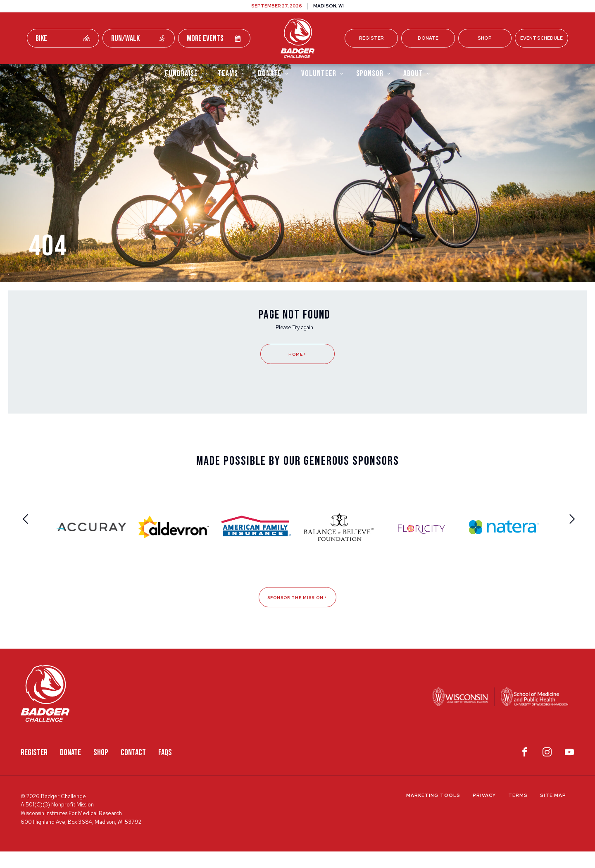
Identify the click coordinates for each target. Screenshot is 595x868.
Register (371, 38)
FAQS (165, 769)
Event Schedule (541, 38)
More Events (214, 38)
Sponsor (374, 74)
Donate (428, 38)
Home (297, 370)
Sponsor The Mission (297, 614)
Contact (133, 769)
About (417, 74)
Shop (485, 38)
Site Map (553, 812)
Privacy (484, 812)
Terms (518, 812)
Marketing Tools (433, 812)
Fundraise (185, 74)
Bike (63, 38)
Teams (232, 74)
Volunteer (322, 74)
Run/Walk (139, 38)
